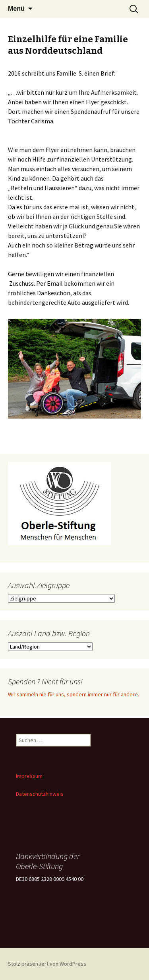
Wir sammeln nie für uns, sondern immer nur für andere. (74, 694)
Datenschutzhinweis (40, 794)
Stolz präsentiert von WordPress (47, 964)
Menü (16, 9)
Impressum (29, 776)
